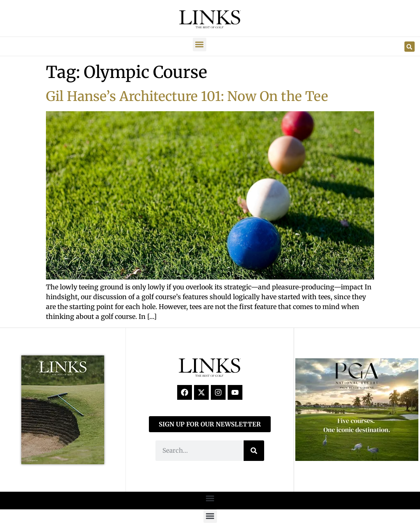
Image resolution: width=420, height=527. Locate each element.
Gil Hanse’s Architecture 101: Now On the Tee (187, 96)
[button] (200, 45)
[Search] (254, 451)
